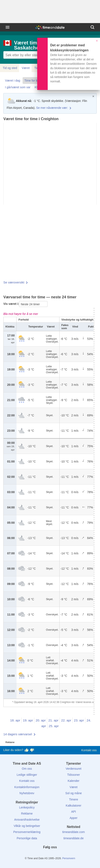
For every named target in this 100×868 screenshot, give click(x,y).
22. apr (66, 720)
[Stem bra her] (27, 750)
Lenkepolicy (27, 807)
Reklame (27, 813)
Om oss (27, 769)
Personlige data (27, 838)
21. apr (53, 720)
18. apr (15, 720)
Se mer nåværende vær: (52, 108)
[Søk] (92, 27)
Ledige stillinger (27, 775)
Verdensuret (74, 769)
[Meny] (8, 27)
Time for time (33, 81)
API (74, 812)
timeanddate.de (74, 838)
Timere (74, 799)
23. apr (79, 720)
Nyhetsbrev (27, 793)
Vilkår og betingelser (27, 826)
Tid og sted (10, 68)
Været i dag (13, 81)
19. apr (28, 720)
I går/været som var (18, 87)
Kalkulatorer (74, 806)
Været (26, 68)
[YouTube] (64, 855)
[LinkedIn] (50, 855)
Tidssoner (74, 775)
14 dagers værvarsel (18, 734)
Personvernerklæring (27, 832)
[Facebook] (36, 855)
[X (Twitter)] (43, 855)
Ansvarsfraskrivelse (27, 820)
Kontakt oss (89, 750)
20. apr (41, 720)
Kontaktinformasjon (27, 787)
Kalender (73, 781)
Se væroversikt (14, 282)
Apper (74, 818)
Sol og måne (74, 793)
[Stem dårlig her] (32, 750)
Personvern (69, 858)
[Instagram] (57, 855)
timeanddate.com (74, 832)
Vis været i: (11, 304)
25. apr (54, 726)
